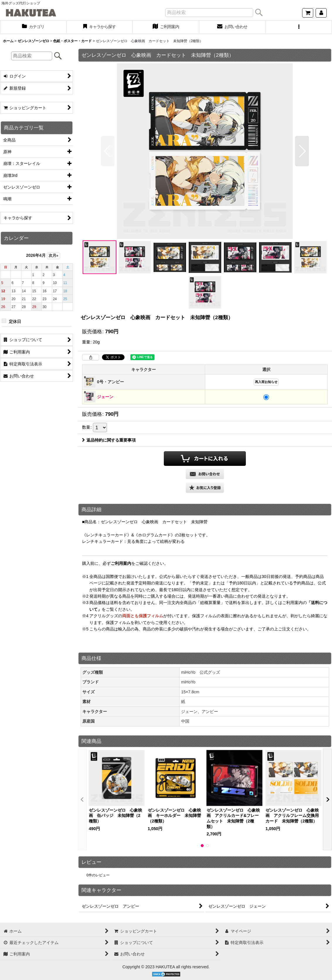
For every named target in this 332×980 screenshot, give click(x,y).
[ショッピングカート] (308, 13)
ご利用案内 (121, 563)
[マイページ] (321, 13)
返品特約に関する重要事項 (109, 440)
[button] (299, 27)
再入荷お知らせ (266, 382)
